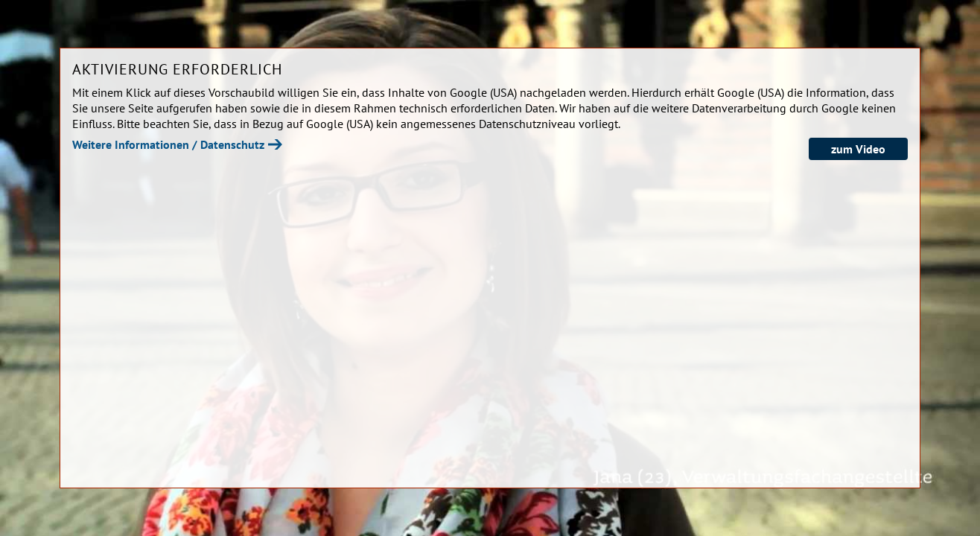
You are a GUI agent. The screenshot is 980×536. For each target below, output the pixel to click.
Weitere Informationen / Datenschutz (168, 144)
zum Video (858, 149)
